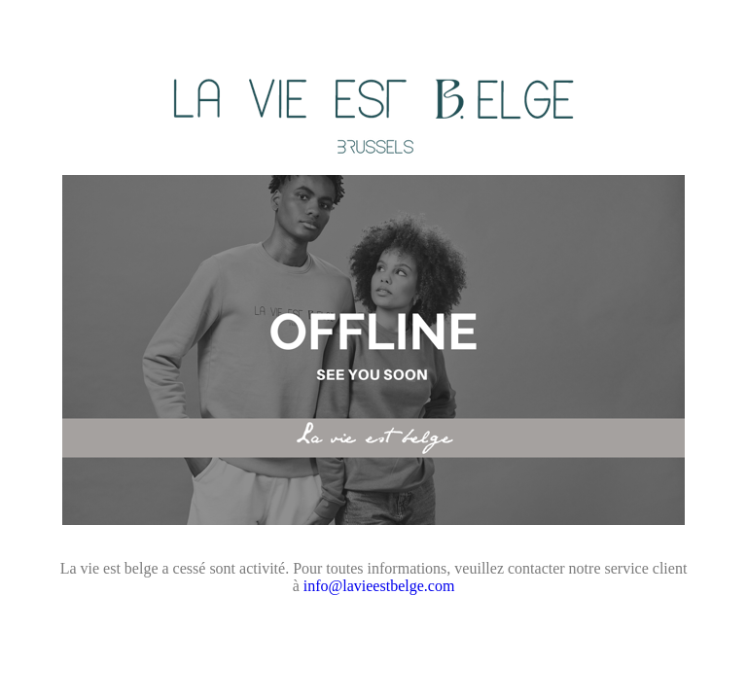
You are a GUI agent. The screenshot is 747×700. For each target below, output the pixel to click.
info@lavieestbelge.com (379, 586)
